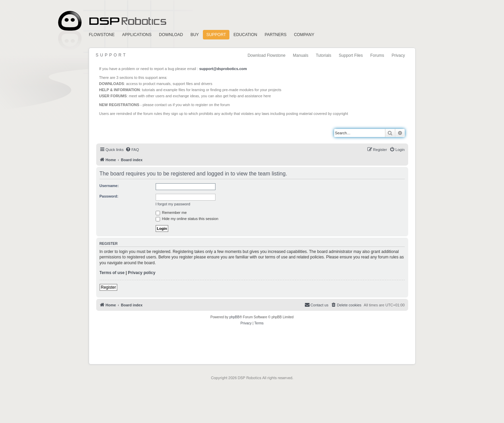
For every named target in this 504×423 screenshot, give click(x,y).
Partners (276, 35)
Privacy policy (142, 273)
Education (245, 35)
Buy (195, 35)
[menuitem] (132, 150)
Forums (377, 55)
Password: (109, 196)
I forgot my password (173, 204)
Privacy (398, 55)
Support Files (351, 55)
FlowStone (102, 35)
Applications (137, 35)
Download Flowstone (266, 55)
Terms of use (112, 273)
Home (111, 21)
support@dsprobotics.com (223, 69)
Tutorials (324, 55)
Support (216, 35)
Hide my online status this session (187, 219)
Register (109, 287)
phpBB (234, 317)
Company (304, 35)
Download (171, 35)
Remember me (171, 213)
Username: (109, 186)
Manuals (301, 55)
